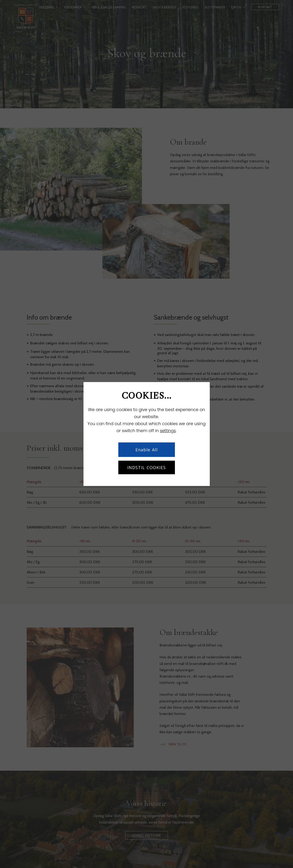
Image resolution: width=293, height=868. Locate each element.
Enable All (146, 450)
